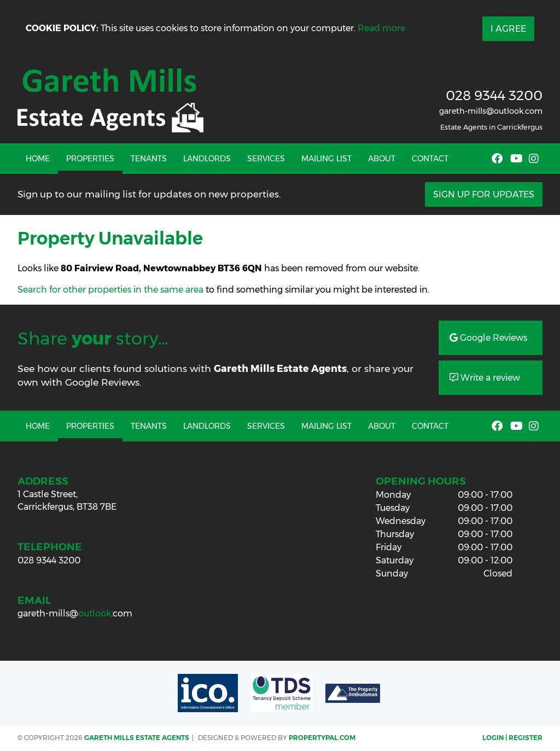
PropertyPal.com (322, 738)
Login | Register (512, 738)
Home (38, 159)
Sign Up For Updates (484, 194)
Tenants (149, 159)
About (382, 159)
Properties (90, 159)
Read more (381, 28)
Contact (430, 159)
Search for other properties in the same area (110, 290)
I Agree (508, 29)
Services (266, 159)
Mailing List (326, 159)
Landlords (207, 159)
